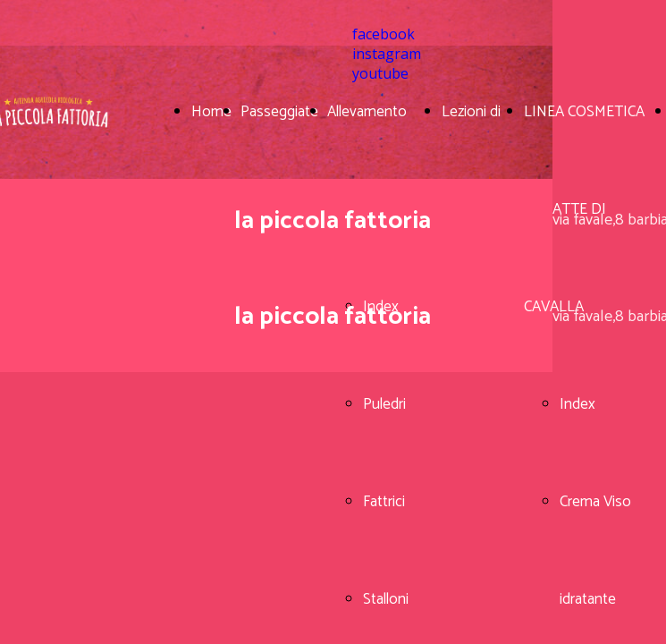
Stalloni (386, 599)
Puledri (384, 404)
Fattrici (384, 502)
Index (577, 404)
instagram (387, 54)
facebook (384, 34)
